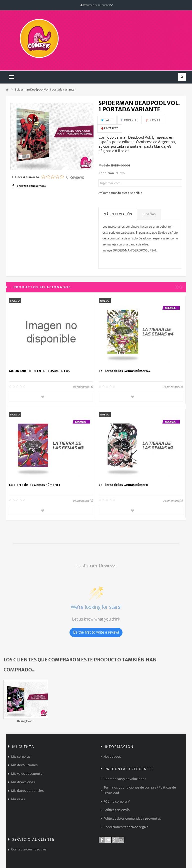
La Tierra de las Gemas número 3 (35, 485)
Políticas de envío (117, 810)
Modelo (104, 165)
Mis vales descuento (27, 774)
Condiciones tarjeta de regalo (126, 827)
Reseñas (149, 214)
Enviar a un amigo (28, 178)
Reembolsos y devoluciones (125, 779)
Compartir (129, 120)
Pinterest (110, 128)
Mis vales (18, 799)
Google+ (153, 120)
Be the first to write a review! (96, 632)
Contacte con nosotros (29, 849)
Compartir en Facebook (32, 186)
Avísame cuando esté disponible (120, 193)
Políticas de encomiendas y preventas (132, 818)
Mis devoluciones (24, 765)
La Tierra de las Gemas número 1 (124, 485)
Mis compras (21, 757)
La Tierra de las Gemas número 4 (125, 371)
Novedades (112, 757)
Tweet (107, 120)
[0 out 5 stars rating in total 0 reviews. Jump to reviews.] (63, 177)
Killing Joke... (26, 721)
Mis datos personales (27, 791)
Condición (106, 173)
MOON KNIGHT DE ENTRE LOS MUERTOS (39, 371)
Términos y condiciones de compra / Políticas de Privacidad (140, 790)
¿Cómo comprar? (117, 801)
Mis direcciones (23, 782)
